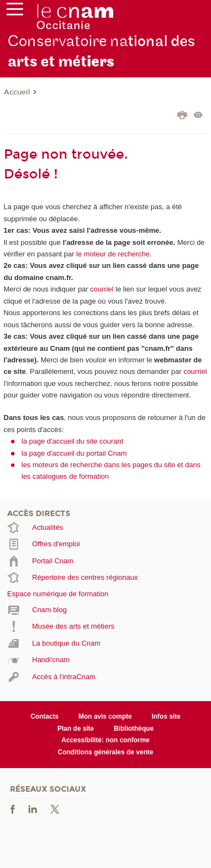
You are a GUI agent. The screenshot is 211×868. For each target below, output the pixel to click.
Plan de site (76, 729)
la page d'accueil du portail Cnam (74, 453)
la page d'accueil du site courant (72, 441)
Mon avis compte (105, 716)
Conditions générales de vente (105, 752)
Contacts (44, 716)
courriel (102, 289)
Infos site (166, 716)
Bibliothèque (134, 729)
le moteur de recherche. (113, 254)
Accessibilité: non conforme (106, 740)
